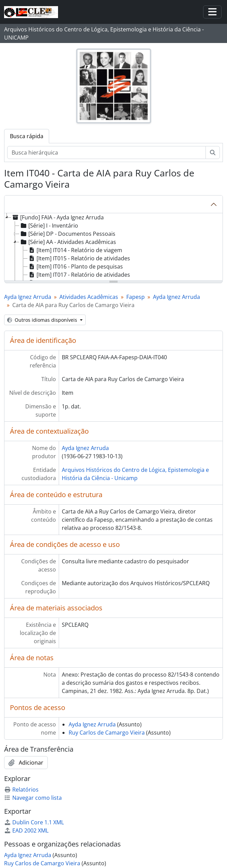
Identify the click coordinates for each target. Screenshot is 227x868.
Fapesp (136, 297)
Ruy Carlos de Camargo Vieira (107, 733)
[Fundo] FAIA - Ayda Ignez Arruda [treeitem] (58, 217)
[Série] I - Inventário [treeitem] (49, 226)
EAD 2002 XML (26, 830)
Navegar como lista (33, 798)
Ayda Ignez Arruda (28, 297)
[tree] (113, 247)
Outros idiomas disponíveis (43, 320)
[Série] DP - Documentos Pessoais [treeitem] (67, 234)
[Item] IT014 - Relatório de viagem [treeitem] (75, 250)
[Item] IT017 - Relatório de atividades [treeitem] (79, 275)
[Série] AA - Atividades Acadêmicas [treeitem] (68, 242)
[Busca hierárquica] (107, 153)
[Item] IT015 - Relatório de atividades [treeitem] (79, 258)
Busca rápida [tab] (27, 136)
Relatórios (21, 790)
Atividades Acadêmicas (89, 297)
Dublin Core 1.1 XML (34, 822)
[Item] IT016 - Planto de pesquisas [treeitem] (75, 266)
